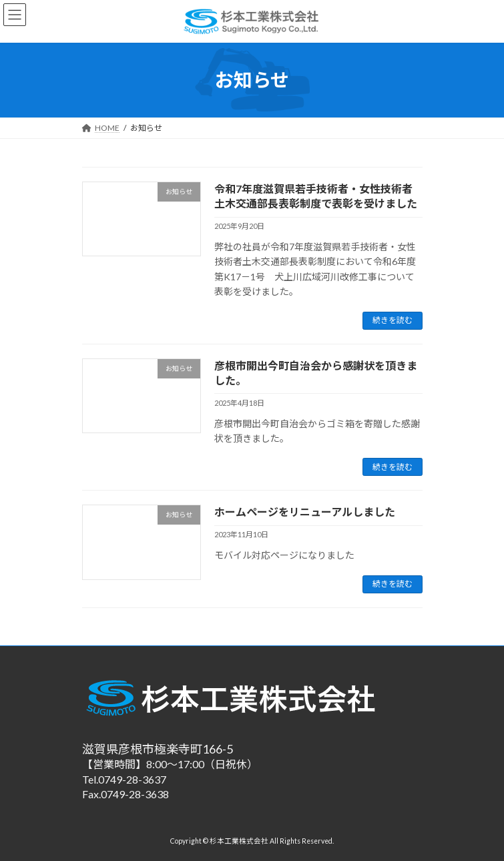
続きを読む (393, 320)
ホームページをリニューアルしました (305, 512)
